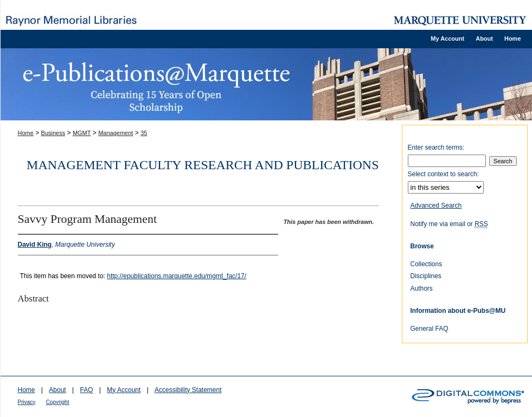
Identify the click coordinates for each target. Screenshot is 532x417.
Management (116, 133)
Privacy (27, 402)
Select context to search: (443, 174)
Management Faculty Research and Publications (203, 165)
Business (53, 133)
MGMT (82, 133)
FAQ (86, 390)
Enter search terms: (436, 147)
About (57, 390)
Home (26, 133)
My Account (124, 390)
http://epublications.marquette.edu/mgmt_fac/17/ (177, 276)
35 (144, 133)
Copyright (58, 402)
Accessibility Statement (188, 390)
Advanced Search (436, 206)
